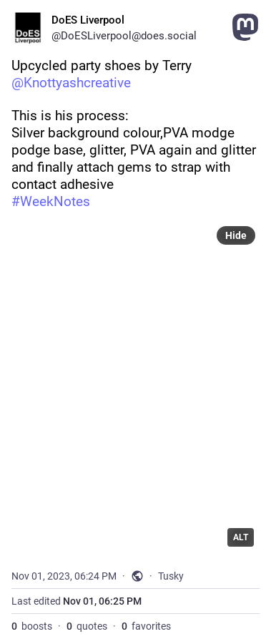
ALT (241, 537)
